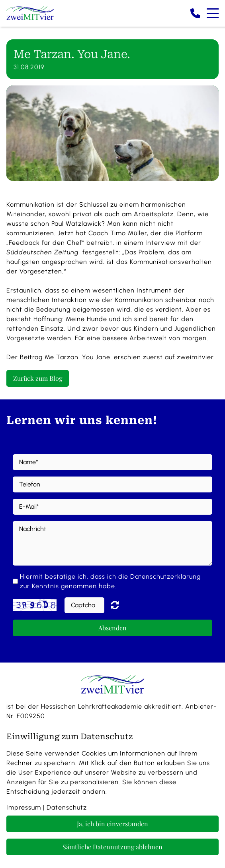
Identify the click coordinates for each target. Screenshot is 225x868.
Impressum (24, 807)
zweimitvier (195, 357)
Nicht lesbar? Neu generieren (121, 605)
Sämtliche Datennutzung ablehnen (112, 847)
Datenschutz (67, 807)
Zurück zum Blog (38, 378)
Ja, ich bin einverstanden (112, 824)
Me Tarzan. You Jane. (78, 357)
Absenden (112, 628)
